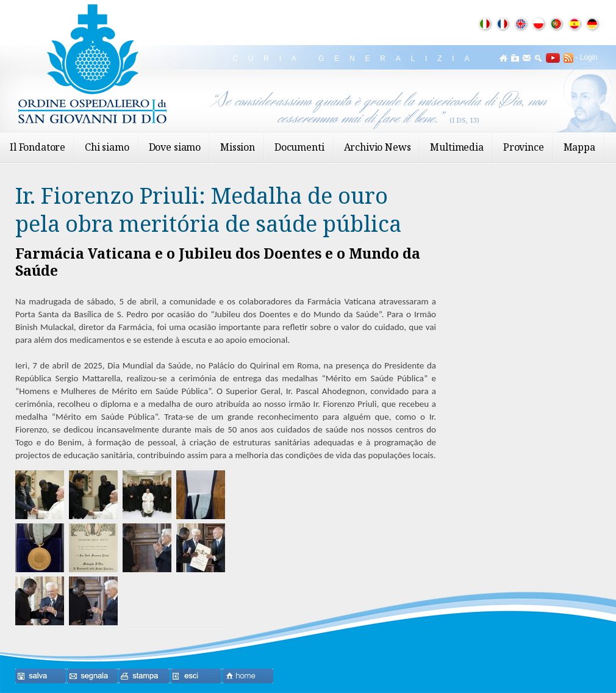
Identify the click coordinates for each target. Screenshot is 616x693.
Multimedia (457, 147)
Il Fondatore (38, 147)
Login (589, 57)
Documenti (299, 147)
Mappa (579, 147)
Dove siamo (175, 147)
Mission (238, 147)
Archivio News (378, 147)
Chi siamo (107, 147)
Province (524, 147)
